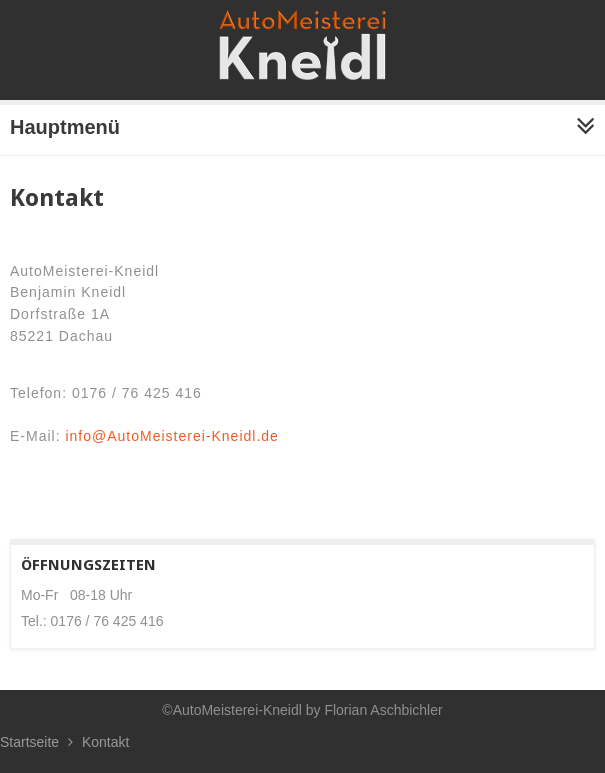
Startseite (29, 742)
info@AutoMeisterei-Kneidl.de (171, 436)
